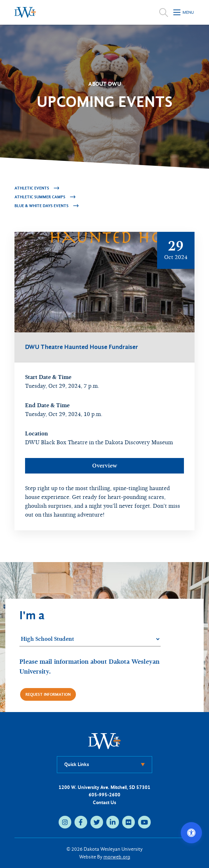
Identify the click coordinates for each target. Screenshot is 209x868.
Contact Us (104, 803)
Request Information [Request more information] (48, 694)
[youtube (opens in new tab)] (144, 822)
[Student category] (90, 639)
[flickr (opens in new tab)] (129, 822)
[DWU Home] (104, 741)
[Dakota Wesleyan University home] (25, 12)
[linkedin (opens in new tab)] (113, 822)
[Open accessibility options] (191, 833)
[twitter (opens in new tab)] (97, 822)
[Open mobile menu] (184, 12)
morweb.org (117, 857)
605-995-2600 (104, 795)
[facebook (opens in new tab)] (81, 822)
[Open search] (164, 12)
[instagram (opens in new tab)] (65, 822)
